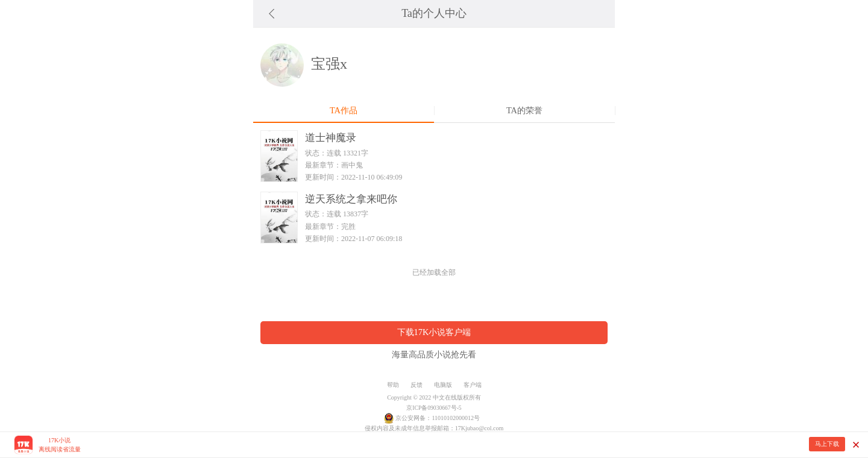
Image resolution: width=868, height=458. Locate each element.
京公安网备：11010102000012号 (438, 418)
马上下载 (827, 444)
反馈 (417, 385)
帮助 (393, 385)
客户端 (473, 385)
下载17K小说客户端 (434, 332)
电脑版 (443, 385)
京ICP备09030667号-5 (434, 408)
